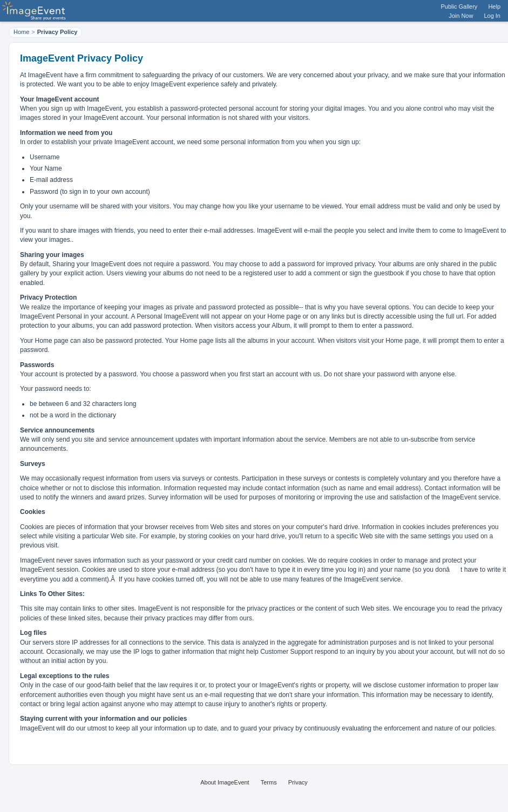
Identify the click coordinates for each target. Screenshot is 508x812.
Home (21, 32)
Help (494, 6)
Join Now (461, 16)
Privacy (298, 782)
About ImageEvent (225, 782)
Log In (492, 16)
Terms (269, 782)
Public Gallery (459, 6)
